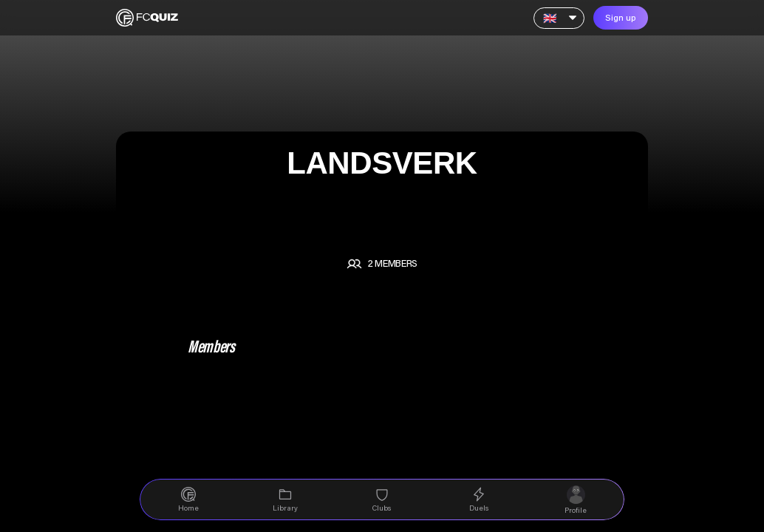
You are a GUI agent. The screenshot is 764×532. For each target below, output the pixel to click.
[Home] (147, 18)
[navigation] (188, 499)
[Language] (559, 18)
